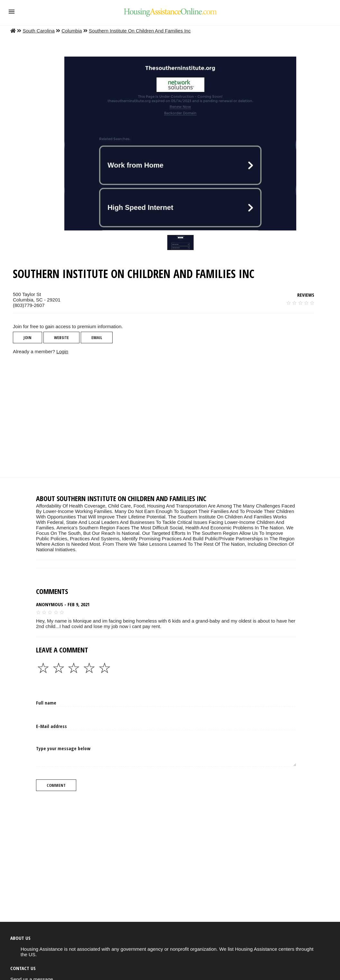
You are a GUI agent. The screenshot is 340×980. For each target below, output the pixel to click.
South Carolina (38, 31)
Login (62, 351)
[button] (12, 12)
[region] (165, 416)
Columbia (72, 31)
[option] (180, 243)
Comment (56, 785)
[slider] (180, 243)
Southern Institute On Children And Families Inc (140, 31)
